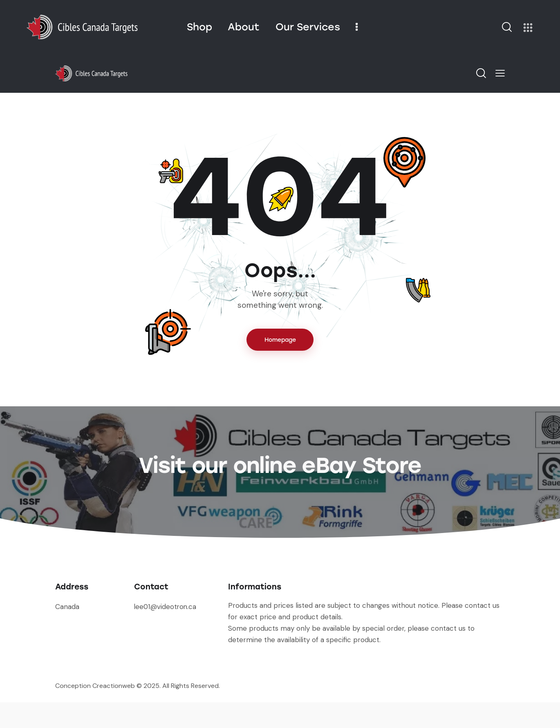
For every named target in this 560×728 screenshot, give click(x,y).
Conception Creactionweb (95, 711)
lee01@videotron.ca (166, 632)
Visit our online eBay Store (280, 478)
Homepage (280, 340)
